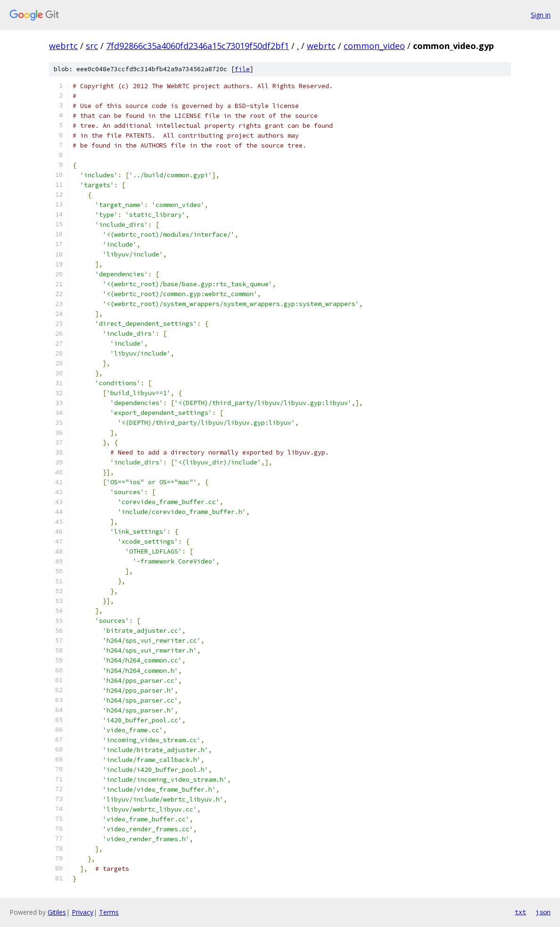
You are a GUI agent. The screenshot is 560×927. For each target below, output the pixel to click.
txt (520, 912)
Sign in (541, 15)
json (543, 912)
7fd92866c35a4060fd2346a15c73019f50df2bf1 (198, 46)
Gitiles (57, 912)
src (92, 46)
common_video (374, 46)
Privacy (82, 912)
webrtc (63, 46)
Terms (109, 912)
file (242, 69)
